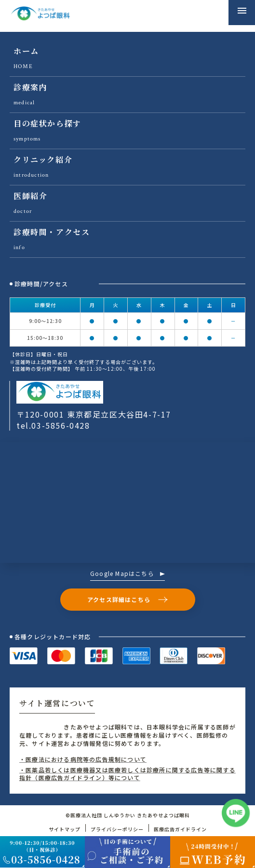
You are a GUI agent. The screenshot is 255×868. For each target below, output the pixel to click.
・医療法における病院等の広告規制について (83, 759)
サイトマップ (65, 829)
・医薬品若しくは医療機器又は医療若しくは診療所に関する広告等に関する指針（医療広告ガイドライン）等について (127, 774)
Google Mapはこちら (127, 574)
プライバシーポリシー (117, 829)
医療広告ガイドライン (180, 829)
